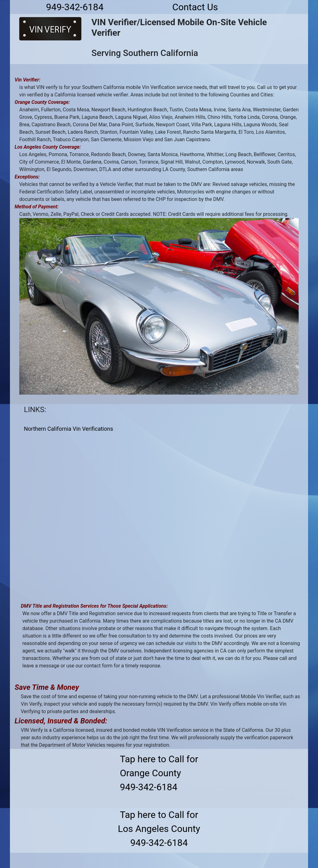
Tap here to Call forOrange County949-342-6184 (159, 773)
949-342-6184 (75, 7)
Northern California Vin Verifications (68, 429)
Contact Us (195, 7)
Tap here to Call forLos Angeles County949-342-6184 (159, 829)
